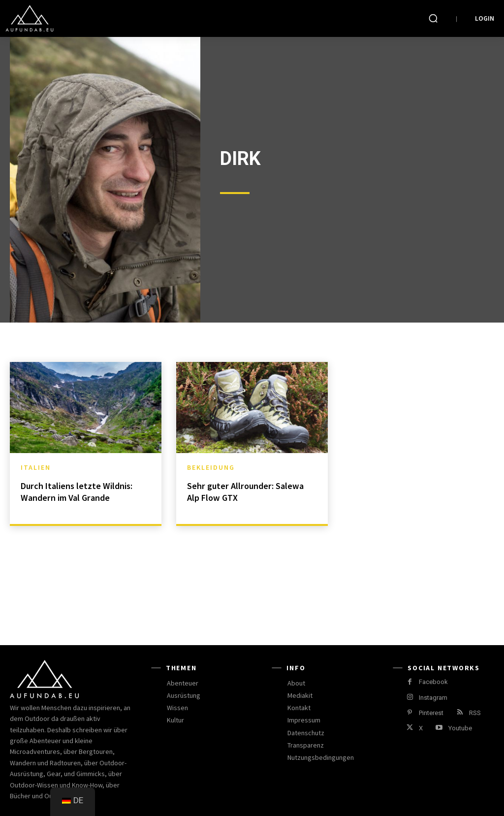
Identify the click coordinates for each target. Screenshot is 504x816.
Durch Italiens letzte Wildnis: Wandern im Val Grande (81, 491)
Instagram (433, 698)
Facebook (433, 682)
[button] (433, 18)
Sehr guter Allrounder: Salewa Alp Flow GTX (249, 491)
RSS (475, 713)
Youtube (460, 728)
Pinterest (431, 713)
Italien (36, 467)
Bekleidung (211, 467)
